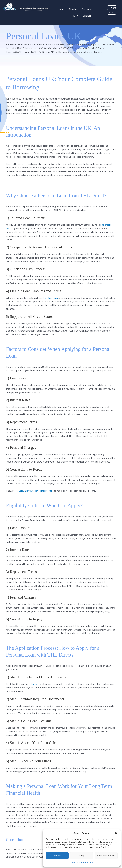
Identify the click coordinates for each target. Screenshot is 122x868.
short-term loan (50, 298)
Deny (82, 856)
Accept (57, 856)
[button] (116, 833)
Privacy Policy (87, 862)
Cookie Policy (74, 862)
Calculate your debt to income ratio (36, 491)
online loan (34, 684)
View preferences (106, 856)
